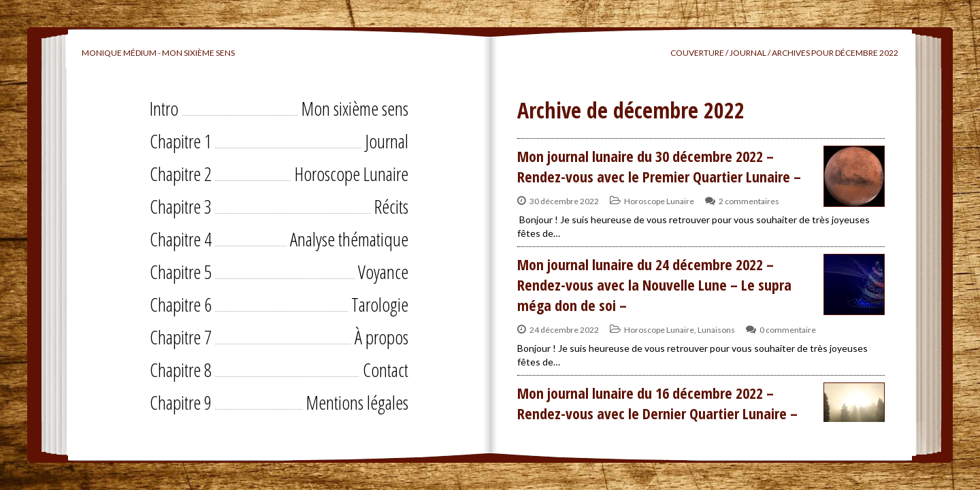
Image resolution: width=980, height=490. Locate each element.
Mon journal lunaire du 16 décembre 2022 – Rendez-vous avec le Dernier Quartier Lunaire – (657, 403)
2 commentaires (749, 201)
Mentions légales (357, 402)
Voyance (383, 272)
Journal (387, 141)
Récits (391, 206)
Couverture (697, 53)
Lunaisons (716, 330)
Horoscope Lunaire (352, 174)
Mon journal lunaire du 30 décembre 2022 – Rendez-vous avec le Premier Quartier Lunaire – (659, 166)
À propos (381, 337)
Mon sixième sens (355, 108)
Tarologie (380, 304)
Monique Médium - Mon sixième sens (158, 53)
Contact (386, 370)
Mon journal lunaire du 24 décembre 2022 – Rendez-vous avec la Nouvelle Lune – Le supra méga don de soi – (654, 284)
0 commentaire (788, 330)
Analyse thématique (349, 239)
